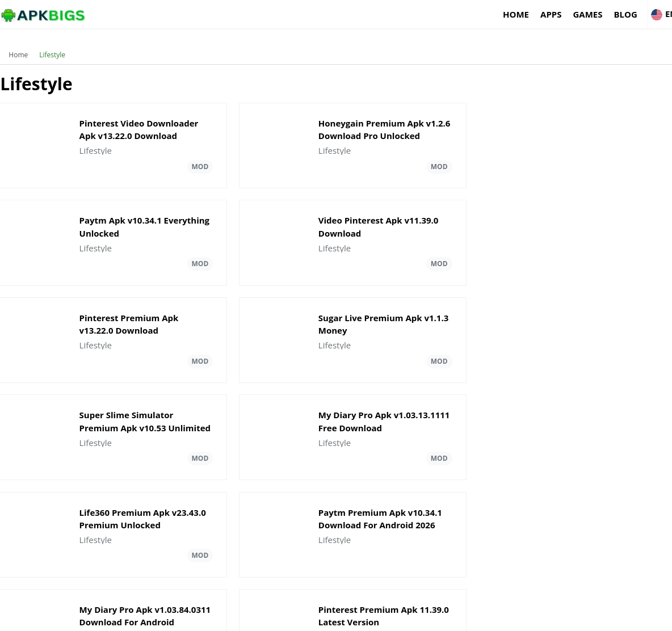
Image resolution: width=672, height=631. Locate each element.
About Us (480, 617)
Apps (514, 14)
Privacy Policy (613, 617)
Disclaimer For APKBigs (543, 617)
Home (479, 14)
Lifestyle (52, 48)
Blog (589, 14)
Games (551, 14)
